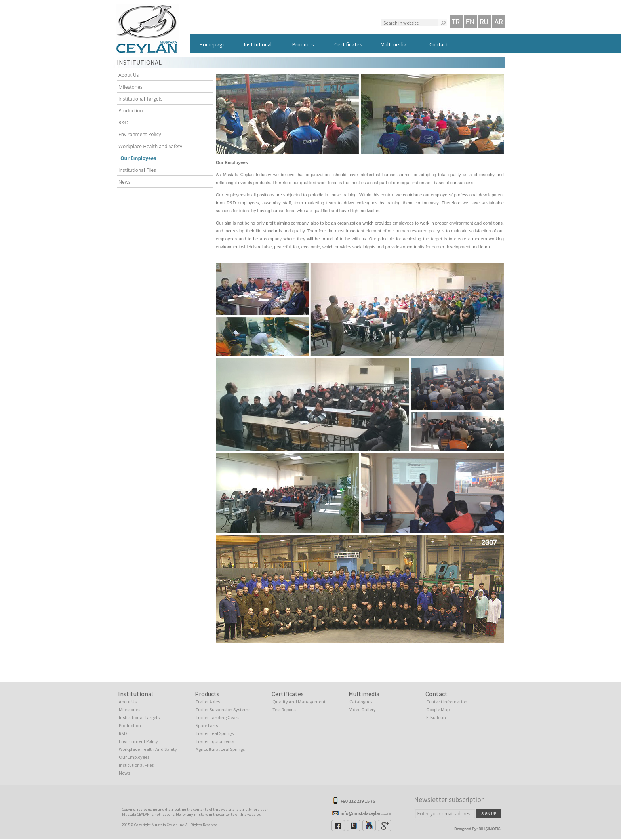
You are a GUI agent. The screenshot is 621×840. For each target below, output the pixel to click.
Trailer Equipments (215, 741)
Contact (439, 44)
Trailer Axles (208, 702)
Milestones (129, 87)
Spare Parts (207, 725)
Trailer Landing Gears (217, 717)
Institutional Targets (139, 99)
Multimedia (393, 44)
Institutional (258, 44)
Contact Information (447, 702)
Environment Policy (138, 134)
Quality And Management (299, 702)
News (123, 182)
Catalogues (361, 702)
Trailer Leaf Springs (215, 733)
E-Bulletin (436, 717)
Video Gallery (363, 710)
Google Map (438, 710)
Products (303, 44)
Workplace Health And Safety (148, 749)
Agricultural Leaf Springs (220, 749)
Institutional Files (135, 170)
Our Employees (135, 158)
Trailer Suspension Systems (223, 710)
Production (129, 111)
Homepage (213, 44)
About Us (127, 75)
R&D (122, 123)
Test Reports (284, 710)
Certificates (348, 44)
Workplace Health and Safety (149, 146)
